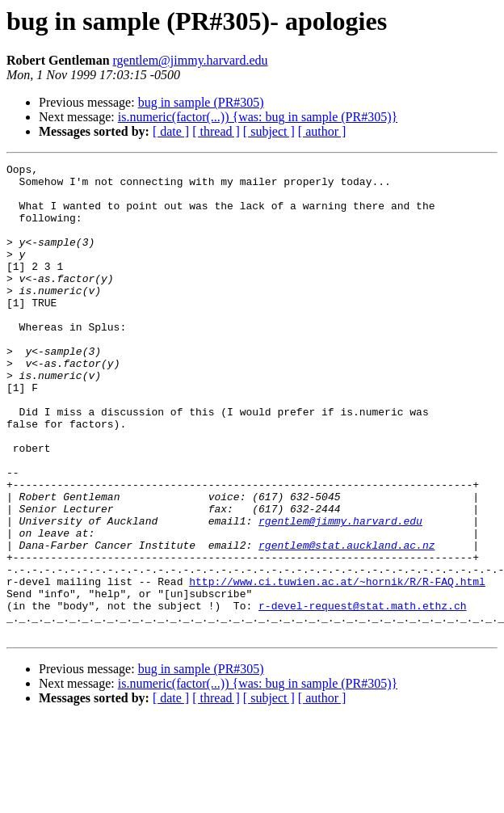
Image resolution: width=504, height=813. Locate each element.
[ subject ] (269, 131)
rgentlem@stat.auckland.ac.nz (346, 622)
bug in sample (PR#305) (201, 102)
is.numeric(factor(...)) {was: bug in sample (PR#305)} (258, 117)
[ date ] (171, 131)
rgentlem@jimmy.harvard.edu (191, 60)
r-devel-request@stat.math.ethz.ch (362, 695)
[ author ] (322, 131)
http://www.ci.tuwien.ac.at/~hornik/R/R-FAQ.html (337, 666)
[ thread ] (216, 131)
